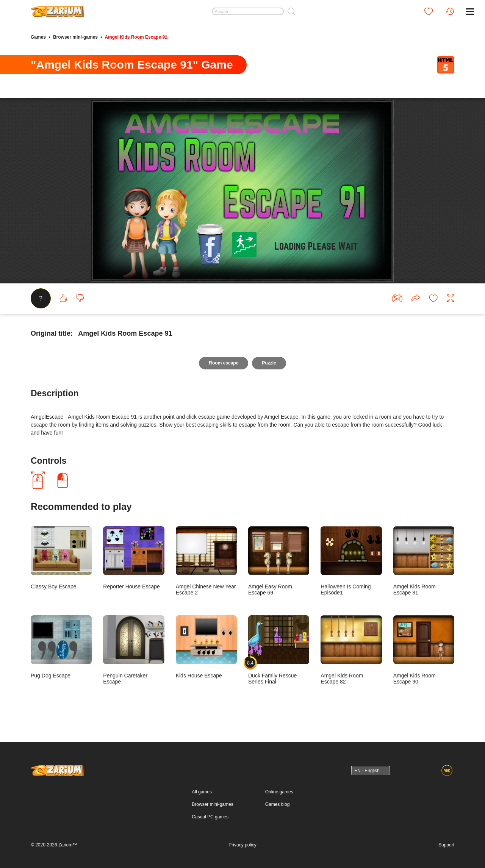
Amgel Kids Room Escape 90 (424, 650)
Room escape (224, 363)
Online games (279, 792)
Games (38, 37)
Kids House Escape (206, 647)
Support (446, 845)
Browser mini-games (75, 37)
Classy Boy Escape (61, 558)
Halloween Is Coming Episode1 (351, 561)
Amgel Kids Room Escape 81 (424, 561)
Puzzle (269, 363)
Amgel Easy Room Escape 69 (279, 561)
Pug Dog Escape (61, 647)
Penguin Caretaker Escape (134, 650)
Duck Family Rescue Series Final (279, 650)
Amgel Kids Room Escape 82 (351, 650)
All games (202, 792)
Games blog (278, 804)
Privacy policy (242, 845)
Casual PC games (210, 817)
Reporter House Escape (134, 558)
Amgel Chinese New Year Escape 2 (206, 561)
